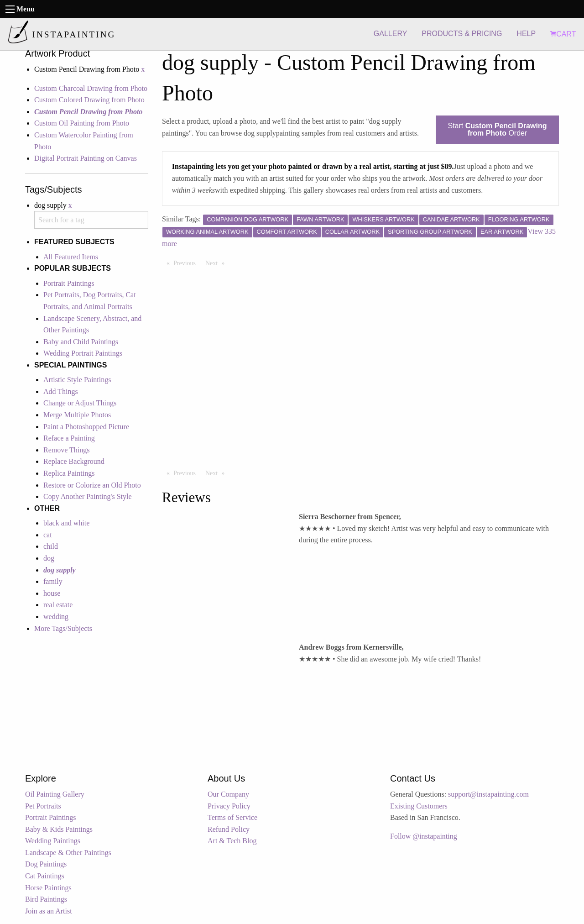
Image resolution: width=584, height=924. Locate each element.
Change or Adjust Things (80, 403)
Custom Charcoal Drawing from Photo (91, 88)
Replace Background (74, 461)
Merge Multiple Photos (77, 415)
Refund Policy (229, 829)
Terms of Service (232, 817)
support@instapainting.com (488, 794)
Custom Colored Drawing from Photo (89, 100)
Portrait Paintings (69, 283)
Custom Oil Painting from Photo (82, 123)
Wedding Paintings (53, 841)
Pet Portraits (43, 806)
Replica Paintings (69, 473)
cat (48, 535)
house (52, 593)
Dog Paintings (46, 864)
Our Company (228, 794)
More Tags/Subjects (63, 628)
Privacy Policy (229, 806)
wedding (56, 617)
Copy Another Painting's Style (88, 496)
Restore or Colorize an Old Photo (92, 485)
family (53, 581)
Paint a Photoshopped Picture (86, 427)
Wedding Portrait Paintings (83, 353)
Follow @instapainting (424, 836)
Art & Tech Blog (232, 841)
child (51, 546)
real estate (58, 605)
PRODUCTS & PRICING (462, 34)
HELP (526, 34)
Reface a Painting (69, 438)
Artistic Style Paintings (77, 380)
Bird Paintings (46, 899)
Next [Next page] (217, 262)
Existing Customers (419, 806)
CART (563, 34)
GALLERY (391, 34)
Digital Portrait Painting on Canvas (86, 158)
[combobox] (91, 220)
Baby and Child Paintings (81, 342)
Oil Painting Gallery (55, 794)
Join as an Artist (49, 911)
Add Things (61, 391)
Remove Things (66, 450)
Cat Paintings (45, 876)
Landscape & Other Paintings (68, 853)
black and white (66, 523)
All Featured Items (71, 257)
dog (49, 558)
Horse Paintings (48, 888)
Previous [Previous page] (187, 262)
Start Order (498, 129)
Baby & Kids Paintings (59, 829)
